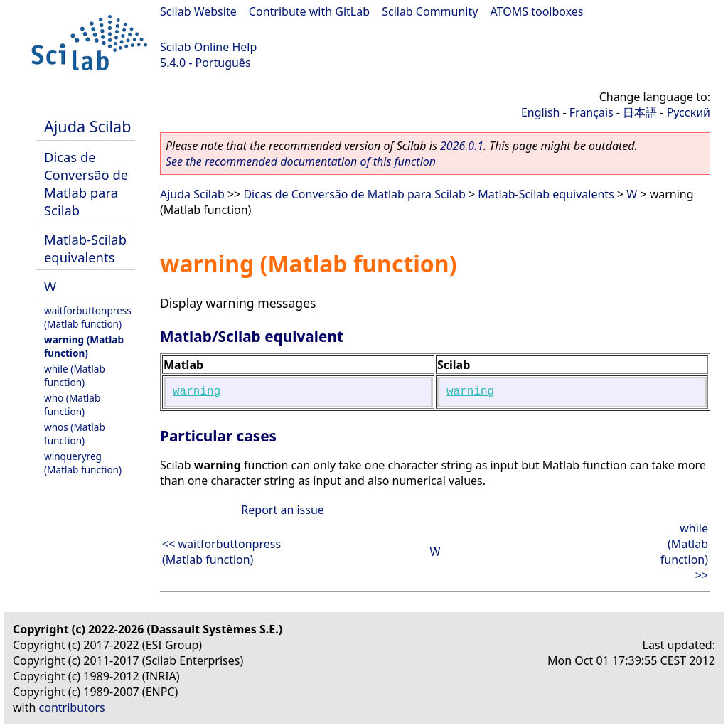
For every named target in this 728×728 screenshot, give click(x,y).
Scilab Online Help (208, 47)
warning (197, 392)
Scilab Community (430, 11)
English (540, 112)
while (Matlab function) (75, 375)
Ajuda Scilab (87, 126)
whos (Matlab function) (75, 434)
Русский (689, 112)
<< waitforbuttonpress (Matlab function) (221, 552)
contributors (72, 707)
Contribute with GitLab (309, 11)
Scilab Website (198, 11)
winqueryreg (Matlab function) (83, 463)
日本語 (640, 112)
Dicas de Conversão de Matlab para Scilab (86, 183)
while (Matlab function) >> (684, 552)
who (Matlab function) (72, 405)
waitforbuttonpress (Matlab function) (88, 317)
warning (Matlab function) (84, 346)
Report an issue (282, 510)
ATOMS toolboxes (537, 11)
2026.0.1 (462, 146)
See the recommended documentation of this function (301, 161)
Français (591, 112)
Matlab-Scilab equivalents (85, 248)
